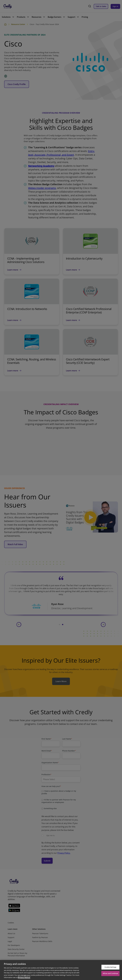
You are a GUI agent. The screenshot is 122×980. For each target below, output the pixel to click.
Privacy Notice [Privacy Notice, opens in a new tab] (24, 977)
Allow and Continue (110, 973)
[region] (61, 970)
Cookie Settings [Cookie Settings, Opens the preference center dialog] (110, 967)
